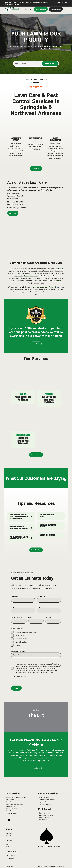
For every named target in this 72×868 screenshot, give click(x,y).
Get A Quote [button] (36, 344)
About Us (9, 833)
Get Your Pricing (50, 64)
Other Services (43, 820)
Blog (8, 847)
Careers (9, 836)
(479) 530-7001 (62, 3)
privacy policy (20, 676)
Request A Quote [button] (56, 9)
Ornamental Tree (44, 797)
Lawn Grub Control (12, 809)
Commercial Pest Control (46, 815)
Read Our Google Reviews (17, 208)
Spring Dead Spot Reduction (15, 804)
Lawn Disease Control (13, 802)
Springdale (60, 269)
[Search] (30, 9)
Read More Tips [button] (36, 550)
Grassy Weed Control (12, 813)
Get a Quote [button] (13, 213)
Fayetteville (19, 276)
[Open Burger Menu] (67, 9)
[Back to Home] (12, 9)
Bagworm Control (44, 802)
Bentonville (34, 276)
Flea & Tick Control (12, 806)
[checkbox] (36, 639)
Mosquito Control (44, 818)
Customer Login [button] (41, 9)
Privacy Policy (10, 866)
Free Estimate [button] (36, 169)
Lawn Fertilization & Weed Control (16, 797)
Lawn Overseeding (12, 811)
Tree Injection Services (45, 804)
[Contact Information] (26, 9)
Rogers (26, 276)
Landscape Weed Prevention (47, 800)
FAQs (8, 844)
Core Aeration (10, 800)
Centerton (57, 281)
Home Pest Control (44, 813)
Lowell (35, 278)
